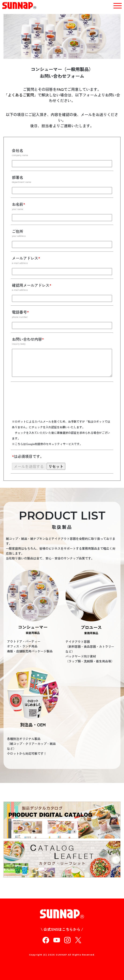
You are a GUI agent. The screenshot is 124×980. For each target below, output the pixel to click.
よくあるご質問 (21, 95)
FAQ (60, 89)
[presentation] (47, 403)
